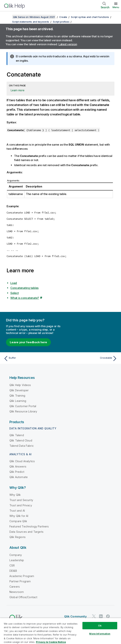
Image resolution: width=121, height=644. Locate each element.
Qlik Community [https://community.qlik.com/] (75, 616)
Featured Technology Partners (29, 526)
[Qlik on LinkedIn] (101, 616)
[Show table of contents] (8, 17)
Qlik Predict (17, 472)
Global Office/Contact (23, 597)
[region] (61, 631)
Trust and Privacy (21, 505)
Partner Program (20, 581)
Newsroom (17, 592)
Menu (116, 7)
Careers (15, 587)
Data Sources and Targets (26, 532)
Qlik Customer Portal (23, 406)
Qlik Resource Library (23, 411)
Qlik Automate (19, 477)
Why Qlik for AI (19, 516)
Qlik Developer (19, 390)
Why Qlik (15, 495)
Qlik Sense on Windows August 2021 (34, 17)
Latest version (68, 44)
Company (16, 555)
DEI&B (13, 571)
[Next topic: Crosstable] (90, 358)
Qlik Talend (17, 435)
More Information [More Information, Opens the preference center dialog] (100, 634)
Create (63, 17)
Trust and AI (17, 511)
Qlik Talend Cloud (21, 440)
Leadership (17, 560)
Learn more (18, 90)
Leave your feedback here (28, 342)
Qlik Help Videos (20, 385)
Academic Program (22, 576)
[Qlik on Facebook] (108, 616)
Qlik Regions (18, 537)
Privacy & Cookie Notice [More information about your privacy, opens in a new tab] (51, 642)
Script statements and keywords (31, 22)
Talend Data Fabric (22, 446)
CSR (12, 565)
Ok (100, 626)
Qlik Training (17, 396)
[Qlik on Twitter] (94, 616)
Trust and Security (21, 500)
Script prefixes (61, 22)
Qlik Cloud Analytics (22, 461)
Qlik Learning (18, 401)
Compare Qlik (18, 521)
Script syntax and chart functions (90, 17)
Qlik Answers (18, 466)
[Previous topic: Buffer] (31, 358)
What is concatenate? (25, 298)
